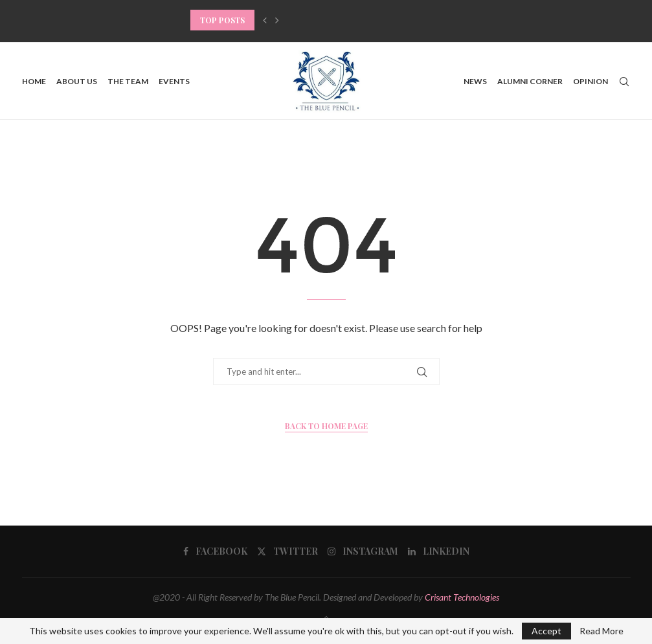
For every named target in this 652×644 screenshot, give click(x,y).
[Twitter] (287, 551)
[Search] (624, 82)
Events (174, 81)
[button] (265, 20)
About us (77, 81)
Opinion (590, 81)
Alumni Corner (530, 81)
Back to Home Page (326, 426)
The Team (128, 81)
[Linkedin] (439, 551)
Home (34, 81)
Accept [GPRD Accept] (546, 631)
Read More (601, 631)
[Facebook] (215, 551)
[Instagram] (363, 551)
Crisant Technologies (462, 597)
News (475, 81)
